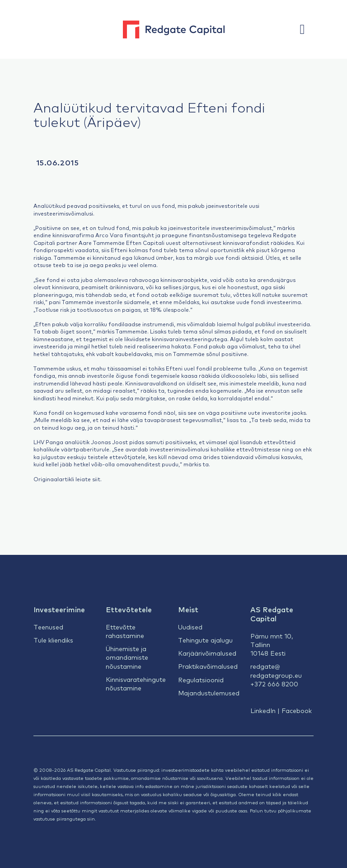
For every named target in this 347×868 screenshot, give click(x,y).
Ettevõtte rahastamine (125, 631)
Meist (188, 609)
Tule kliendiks (53, 640)
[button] (307, 29)
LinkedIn (263, 710)
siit (96, 479)
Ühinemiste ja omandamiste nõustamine (127, 657)
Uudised (190, 627)
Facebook (297, 710)
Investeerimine (59, 609)
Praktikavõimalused (208, 666)
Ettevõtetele (129, 609)
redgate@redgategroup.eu (276, 670)
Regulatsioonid (201, 680)
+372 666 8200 (274, 684)
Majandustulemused (209, 693)
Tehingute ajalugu (205, 640)
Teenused (48, 627)
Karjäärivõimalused (207, 653)
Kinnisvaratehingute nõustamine (136, 683)
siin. (92, 819)
